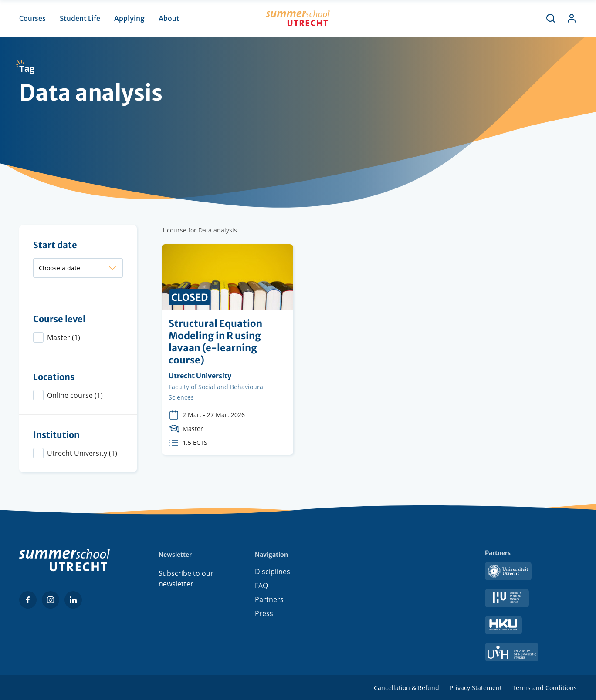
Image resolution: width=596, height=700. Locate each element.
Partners (269, 601)
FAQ (261, 587)
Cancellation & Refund (406, 688)
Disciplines (273, 573)
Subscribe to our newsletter (186, 579)
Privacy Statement (476, 688)
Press (264, 615)
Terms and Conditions (545, 688)
